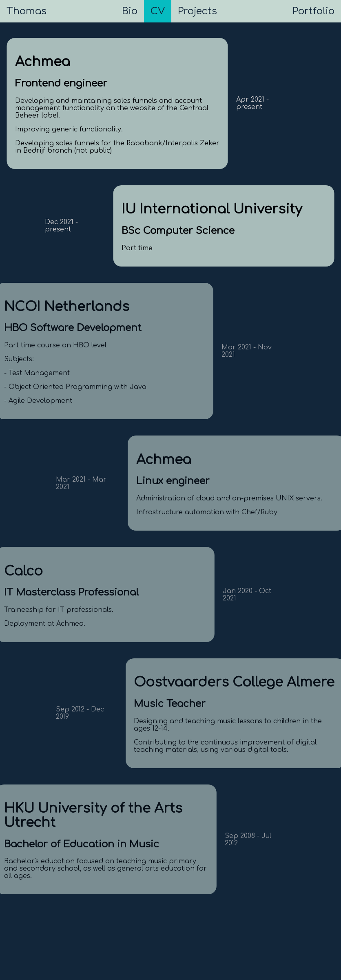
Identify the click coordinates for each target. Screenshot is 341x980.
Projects (197, 11)
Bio (130, 11)
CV (158, 11)
